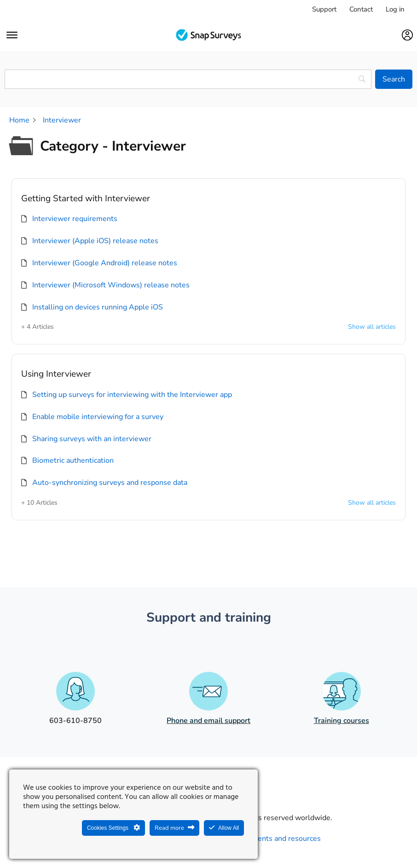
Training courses (342, 721)
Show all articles (372, 327)
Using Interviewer (56, 374)
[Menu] (12, 35)
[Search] (394, 79)
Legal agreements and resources (266, 839)
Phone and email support (208, 721)
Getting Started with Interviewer (86, 198)
